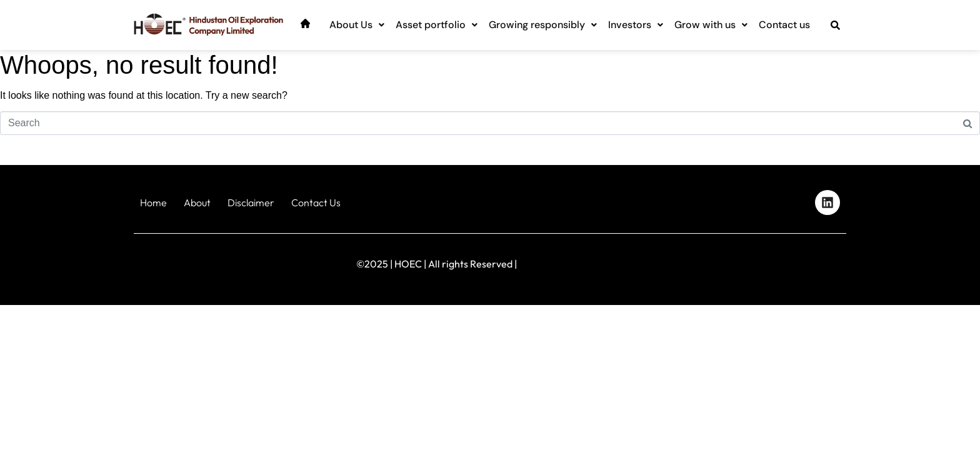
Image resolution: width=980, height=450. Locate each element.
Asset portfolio (437, 25)
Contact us (784, 25)
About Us (357, 25)
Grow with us (711, 25)
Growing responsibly (543, 25)
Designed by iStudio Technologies (793, 261)
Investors (636, 25)
